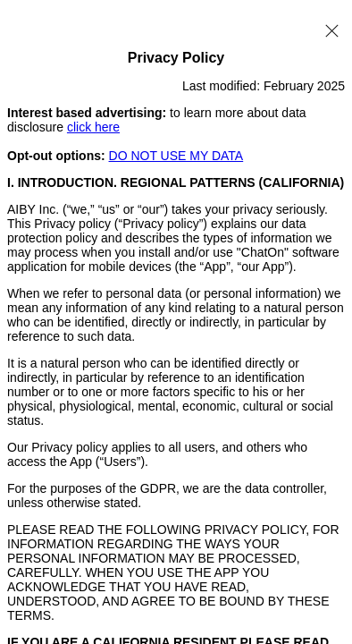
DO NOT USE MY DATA (176, 156)
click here (93, 127)
